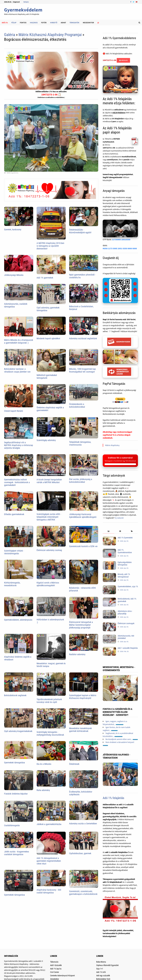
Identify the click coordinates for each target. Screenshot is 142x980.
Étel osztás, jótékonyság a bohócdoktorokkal (81, 481)
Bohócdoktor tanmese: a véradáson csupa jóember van (17, 370)
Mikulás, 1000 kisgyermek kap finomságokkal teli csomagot (82, 370)
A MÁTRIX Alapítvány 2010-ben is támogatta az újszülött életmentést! (50, 246)
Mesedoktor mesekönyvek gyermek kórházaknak (80, 730)
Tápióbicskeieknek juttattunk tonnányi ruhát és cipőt (49, 701)
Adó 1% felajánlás (113, 798)
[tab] (109, 531)
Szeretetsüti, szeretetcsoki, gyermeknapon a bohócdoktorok (83, 893)
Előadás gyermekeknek (14, 514)
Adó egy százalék (103, 976)
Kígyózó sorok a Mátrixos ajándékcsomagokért (48, 584)
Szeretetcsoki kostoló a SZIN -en (83, 546)
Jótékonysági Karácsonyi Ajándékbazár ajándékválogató (83, 516)
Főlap (14, 23)
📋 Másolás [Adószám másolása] (123, 60)
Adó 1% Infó (101, 972)
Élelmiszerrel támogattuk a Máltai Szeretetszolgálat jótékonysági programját (81, 625)
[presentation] (109, 531)
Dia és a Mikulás (44, 764)
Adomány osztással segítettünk (83, 338)
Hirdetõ (54, 23)
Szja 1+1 (100, 969)
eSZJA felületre (119, 113)
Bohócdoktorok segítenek (15, 695)
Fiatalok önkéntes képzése (16, 794)
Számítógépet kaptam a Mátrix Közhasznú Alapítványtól (83, 697)
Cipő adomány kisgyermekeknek (18, 731)
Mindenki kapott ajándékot (48, 338)
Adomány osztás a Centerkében (83, 824)
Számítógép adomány (46, 440)
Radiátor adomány (77, 654)
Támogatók (74, 23)
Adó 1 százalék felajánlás (128, 648)
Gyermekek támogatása (14, 763)
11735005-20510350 (121, 240)
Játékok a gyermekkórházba (49, 824)
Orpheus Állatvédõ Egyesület (107, 965)
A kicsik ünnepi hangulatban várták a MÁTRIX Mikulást (49, 481)
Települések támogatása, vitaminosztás (80, 443)
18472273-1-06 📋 (51, 94)
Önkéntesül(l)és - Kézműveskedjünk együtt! (80, 231)
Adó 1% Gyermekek (125, 538)
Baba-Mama (101, 962)
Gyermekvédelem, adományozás (18, 620)
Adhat (63, 23)
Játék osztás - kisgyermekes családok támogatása (17, 853)
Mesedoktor (88, 23)
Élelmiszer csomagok (126, 623)
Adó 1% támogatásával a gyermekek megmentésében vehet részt (49, 861)
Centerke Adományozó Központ (62, 976)
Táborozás (54, 962)
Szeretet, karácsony (13, 230)
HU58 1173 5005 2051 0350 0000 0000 (120, 248)
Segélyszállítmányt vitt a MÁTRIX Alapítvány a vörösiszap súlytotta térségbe (19, 445)
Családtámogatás (12, 825)
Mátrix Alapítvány (112, 445)
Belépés (26, 2)
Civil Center (55, 972)
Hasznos (34, 23)
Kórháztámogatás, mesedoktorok (12, 584)
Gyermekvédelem (23, 10)
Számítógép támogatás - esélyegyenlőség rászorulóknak (50, 733)
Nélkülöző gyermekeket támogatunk (47, 377)
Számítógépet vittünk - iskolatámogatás (14, 552)
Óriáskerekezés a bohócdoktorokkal (77, 405)
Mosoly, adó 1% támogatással (124, 575)
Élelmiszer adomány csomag (49, 550)
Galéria (10, 35)
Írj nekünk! (119, 518)
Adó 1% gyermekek (45, 278)
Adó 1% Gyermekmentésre (125, 551)
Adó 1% (5, 23)
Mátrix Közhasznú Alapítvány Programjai (50, 35)
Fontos (23, 23)
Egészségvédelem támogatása (125, 564)
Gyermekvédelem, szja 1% (128, 586)
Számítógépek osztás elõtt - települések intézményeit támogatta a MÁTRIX (49, 517)
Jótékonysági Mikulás (14, 275)
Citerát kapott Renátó (14, 411)
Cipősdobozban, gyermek (80, 853)
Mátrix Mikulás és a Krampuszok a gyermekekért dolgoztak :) (19, 341)
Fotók (44, 23)
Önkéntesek (74, 764)
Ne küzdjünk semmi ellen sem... (122, 739)
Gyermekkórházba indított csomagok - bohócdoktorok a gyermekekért (17, 482)
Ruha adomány (43, 790)
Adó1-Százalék (56, 965)
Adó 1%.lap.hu (56, 969)
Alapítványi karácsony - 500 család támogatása (49, 891)
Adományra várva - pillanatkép (125, 612)
